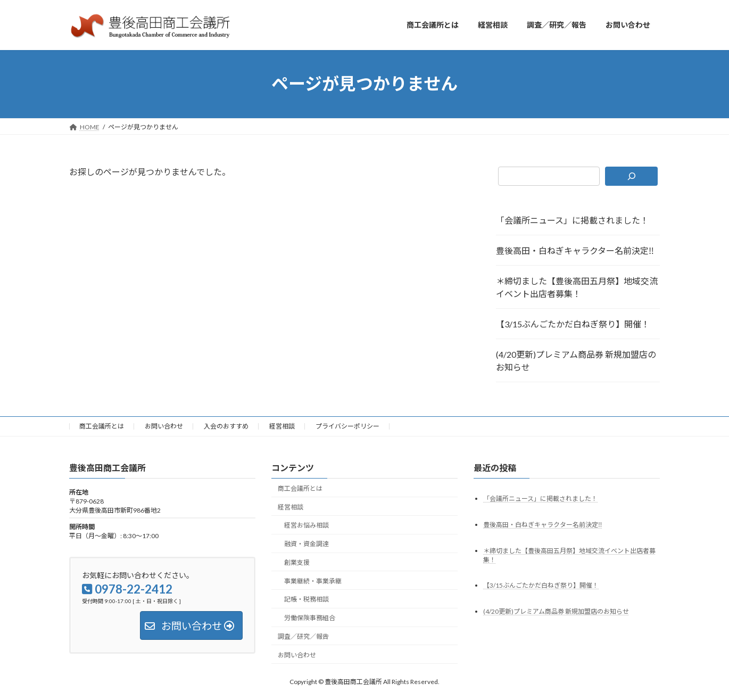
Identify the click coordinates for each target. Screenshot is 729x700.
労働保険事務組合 (310, 618)
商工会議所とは (102, 426)
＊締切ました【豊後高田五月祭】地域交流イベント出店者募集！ (577, 287)
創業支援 (297, 562)
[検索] (631, 176)
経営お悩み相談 (306, 525)
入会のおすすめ (226, 426)
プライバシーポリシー (347, 426)
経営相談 (282, 426)
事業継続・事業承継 (313, 580)
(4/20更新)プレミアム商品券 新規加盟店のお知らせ (576, 361)
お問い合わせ (164, 426)
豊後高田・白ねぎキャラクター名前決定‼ (575, 250)
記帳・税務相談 (306, 599)
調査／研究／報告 (303, 636)
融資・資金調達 (306, 544)
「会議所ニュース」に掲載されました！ (572, 220)
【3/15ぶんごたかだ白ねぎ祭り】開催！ (573, 324)
